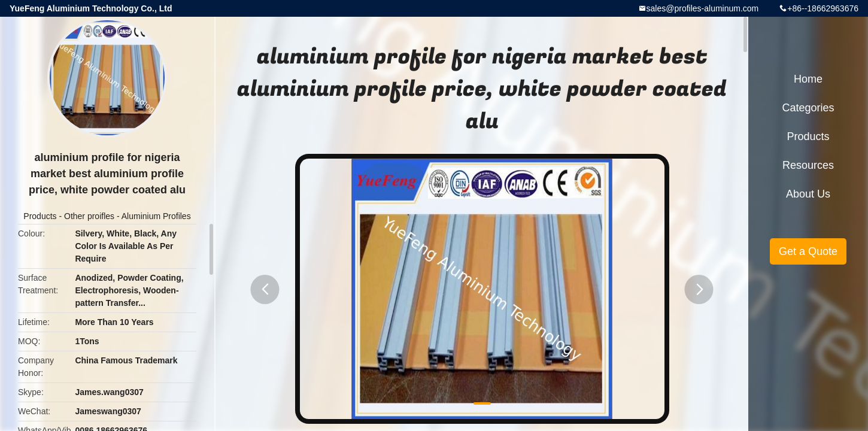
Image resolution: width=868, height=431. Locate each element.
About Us (808, 194)
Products (40, 216)
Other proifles (89, 216)
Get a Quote (808, 251)
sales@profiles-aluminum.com (703, 8)
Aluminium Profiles (156, 216)
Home (808, 79)
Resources (808, 165)
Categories (808, 108)
